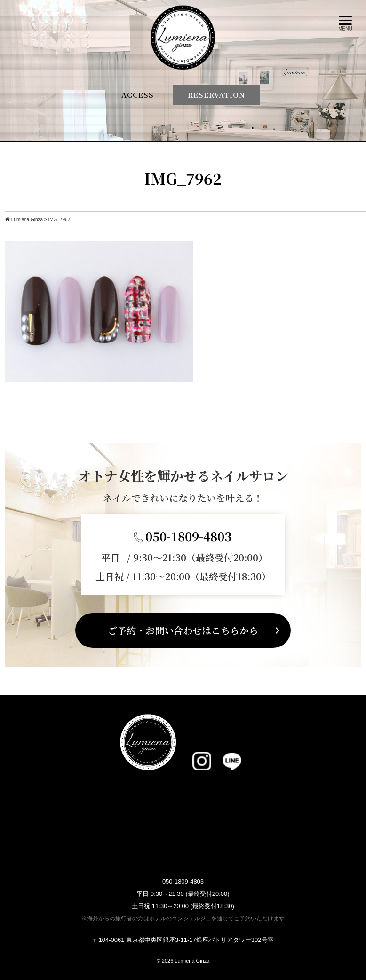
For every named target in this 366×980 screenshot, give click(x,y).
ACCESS (138, 95)
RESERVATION (216, 95)
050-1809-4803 (188, 536)
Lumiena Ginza (192, 961)
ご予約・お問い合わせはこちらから (183, 630)
